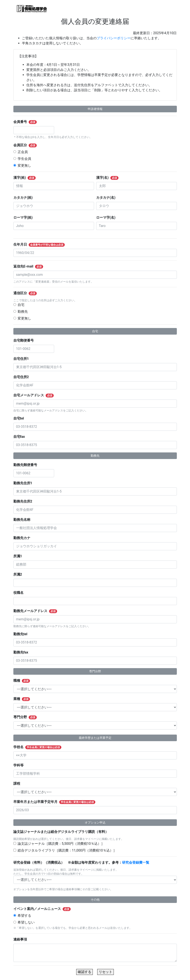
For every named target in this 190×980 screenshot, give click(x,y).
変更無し (24, 165)
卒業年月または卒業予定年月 (57, 802)
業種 (24, 699)
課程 (18, 784)
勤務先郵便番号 (27, 465)
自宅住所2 (23, 377)
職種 (24, 681)
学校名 (40, 747)
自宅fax (21, 437)
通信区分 (28, 293)
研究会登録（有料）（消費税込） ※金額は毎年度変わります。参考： (83, 862)
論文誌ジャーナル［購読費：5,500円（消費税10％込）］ (61, 844)
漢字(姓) (27, 178)
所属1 (20, 556)
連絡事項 (22, 939)
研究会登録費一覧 (136, 862)
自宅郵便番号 (25, 340)
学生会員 (24, 159)
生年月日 (42, 245)
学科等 (20, 765)
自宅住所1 (23, 359)
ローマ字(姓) (25, 218)
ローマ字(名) (108, 218)
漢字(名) (110, 178)
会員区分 (28, 145)
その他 (95, 900)
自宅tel (20, 418)
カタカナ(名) (108, 198)
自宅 (21, 305)
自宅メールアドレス (36, 395)
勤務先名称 (24, 520)
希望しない (26, 922)
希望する (24, 916)
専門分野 (95, 671)
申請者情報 (95, 109)
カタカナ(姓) (25, 198)
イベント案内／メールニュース (45, 909)
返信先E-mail (31, 266)
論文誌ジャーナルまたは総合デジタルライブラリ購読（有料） (63, 832)
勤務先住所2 (25, 501)
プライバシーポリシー (114, 38)
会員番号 (28, 122)
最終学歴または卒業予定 (95, 738)
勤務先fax (23, 652)
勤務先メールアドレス (38, 611)
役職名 (20, 593)
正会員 (23, 152)
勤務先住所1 (25, 483)
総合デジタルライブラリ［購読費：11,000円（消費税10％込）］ (67, 850)
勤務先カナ (24, 538)
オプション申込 (95, 822)
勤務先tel (22, 634)
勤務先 (23, 312)
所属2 (20, 574)
